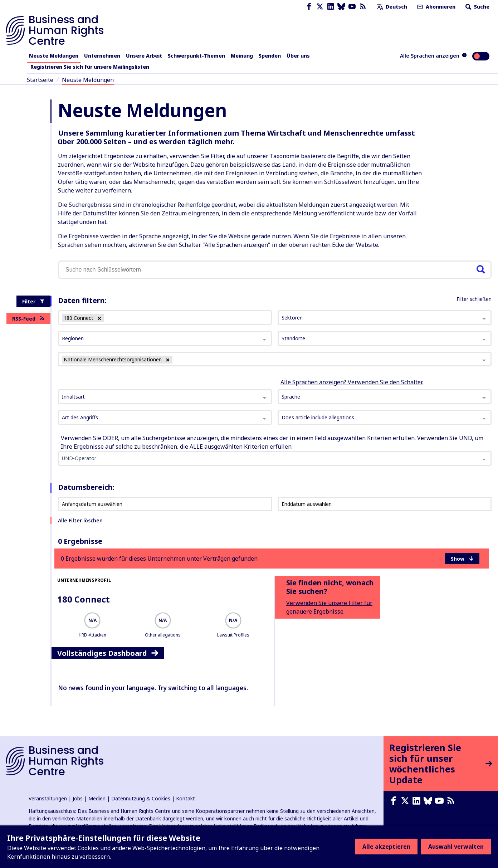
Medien (97, 798)
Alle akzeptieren (386, 847)
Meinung (242, 56)
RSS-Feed (28, 319)
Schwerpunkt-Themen (196, 56)
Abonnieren (436, 7)
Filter (33, 301)
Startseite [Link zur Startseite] (40, 80)
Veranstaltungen (48, 798)
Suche (477, 7)
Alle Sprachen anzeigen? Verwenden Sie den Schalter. (352, 382)
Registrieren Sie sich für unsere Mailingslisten (90, 67)
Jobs (78, 798)
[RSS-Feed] (363, 7)
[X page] (320, 7)
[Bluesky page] (341, 7)
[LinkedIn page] (331, 7)
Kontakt (185, 798)
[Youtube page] (352, 7)
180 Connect (84, 599)
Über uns (298, 56)
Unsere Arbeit (144, 56)
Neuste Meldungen (54, 56)
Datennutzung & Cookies (141, 798)
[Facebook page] (309, 7)
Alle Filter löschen (80, 520)
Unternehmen (102, 56)
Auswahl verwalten (456, 847)
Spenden (270, 56)
